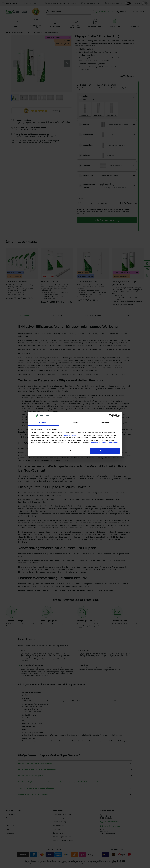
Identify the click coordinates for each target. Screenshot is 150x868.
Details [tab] (75, 422)
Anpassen (75, 451)
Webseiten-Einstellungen (73, 435)
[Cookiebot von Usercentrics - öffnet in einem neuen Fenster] (110, 416)
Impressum (113, 443)
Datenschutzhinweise (99, 443)
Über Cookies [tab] (106, 422)
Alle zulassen (105, 451)
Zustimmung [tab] (44, 422)
